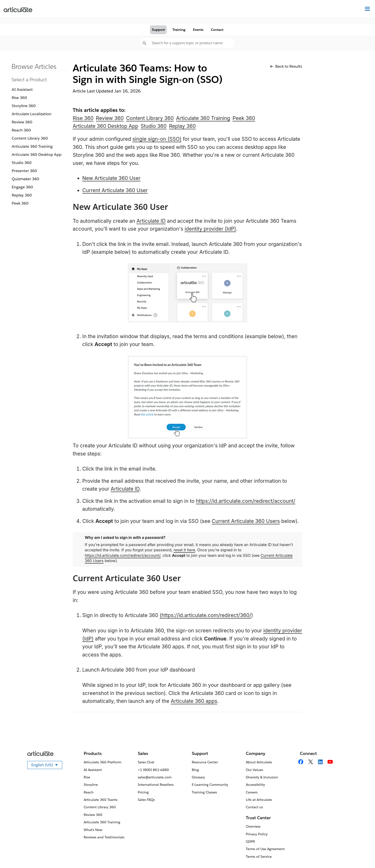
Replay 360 (22, 195)
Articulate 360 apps (194, 701)
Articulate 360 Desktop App (37, 155)
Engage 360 (22, 187)
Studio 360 (22, 163)
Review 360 (22, 122)
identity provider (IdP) (210, 229)
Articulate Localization (32, 114)
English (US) (47, 766)
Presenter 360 (24, 171)
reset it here (184, 550)
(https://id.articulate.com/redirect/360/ (206, 615)
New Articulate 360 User (111, 178)
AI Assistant (22, 90)
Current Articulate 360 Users (246, 521)
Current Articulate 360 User (115, 190)
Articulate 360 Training (32, 146)
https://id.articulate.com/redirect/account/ (246, 501)
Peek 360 (20, 203)
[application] (362, 855)
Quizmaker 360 (25, 179)
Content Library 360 (30, 138)
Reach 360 (21, 130)
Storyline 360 (24, 106)
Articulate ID (151, 221)
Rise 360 (19, 98)
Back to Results (286, 66)
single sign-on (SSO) (157, 139)
